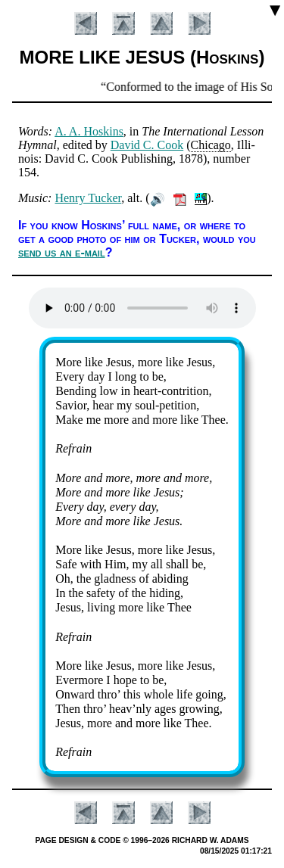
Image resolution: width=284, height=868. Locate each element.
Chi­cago (211, 145)
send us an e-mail (62, 252)
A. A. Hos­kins (89, 131)
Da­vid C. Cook (147, 145)
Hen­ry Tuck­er (88, 198)
